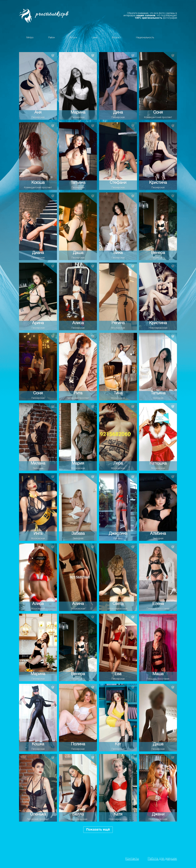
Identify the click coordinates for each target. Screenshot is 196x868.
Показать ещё (98, 830)
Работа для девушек (162, 859)
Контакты (132, 859)
